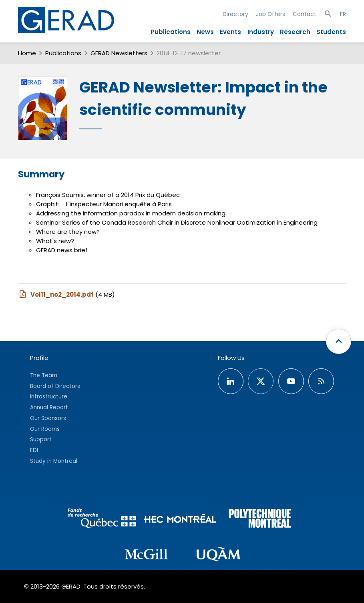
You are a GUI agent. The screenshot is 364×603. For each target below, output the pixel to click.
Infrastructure (49, 397)
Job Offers (270, 14)
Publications (171, 32)
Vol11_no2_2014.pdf (56, 294)
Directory (235, 14)
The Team (44, 375)
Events (230, 32)
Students (331, 32)
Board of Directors (55, 386)
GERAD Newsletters (119, 53)
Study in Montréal (54, 461)
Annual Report (49, 407)
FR (343, 14)
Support (41, 439)
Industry (261, 32)
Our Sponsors (48, 418)
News (205, 32)
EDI (34, 450)
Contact (305, 14)
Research (295, 32)
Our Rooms (45, 429)
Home (27, 53)
